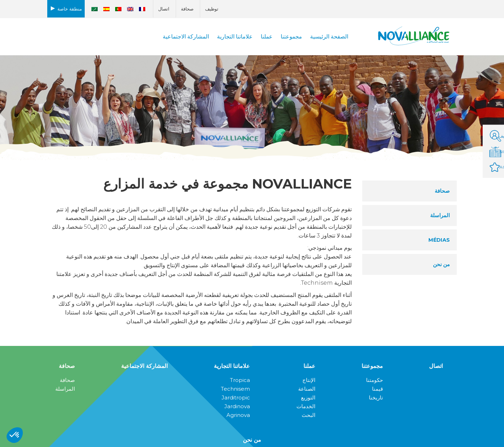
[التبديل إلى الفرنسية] (142, 9)
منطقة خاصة (70, 9)
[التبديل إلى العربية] (94, 9)
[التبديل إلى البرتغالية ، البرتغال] (118, 9)
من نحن (252, 440)
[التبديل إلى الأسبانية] (106, 9)
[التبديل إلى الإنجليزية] (130, 9)
